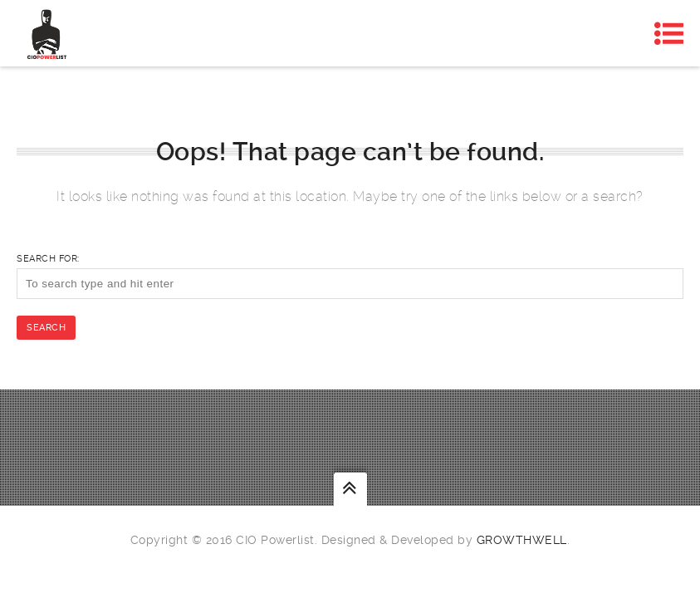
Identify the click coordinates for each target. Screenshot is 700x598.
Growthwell (522, 540)
